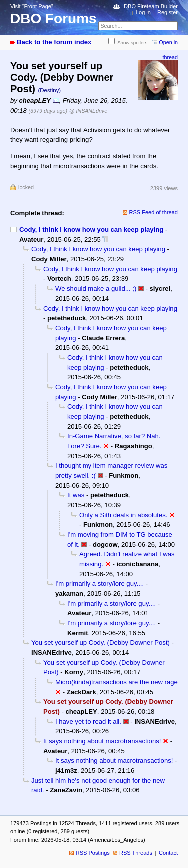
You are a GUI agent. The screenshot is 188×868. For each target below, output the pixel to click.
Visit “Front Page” (32, 6)
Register (168, 12)
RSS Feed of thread (154, 212)
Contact (168, 853)
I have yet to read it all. (88, 722)
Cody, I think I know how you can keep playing (91, 230)
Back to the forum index (54, 42)
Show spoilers (132, 43)
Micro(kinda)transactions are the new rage (117, 682)
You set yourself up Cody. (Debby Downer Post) (101, 643)
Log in (143, 12)
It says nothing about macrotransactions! (102, 741)
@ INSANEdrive (88, 111)
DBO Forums (53, 19)
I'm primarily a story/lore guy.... (100, 584)
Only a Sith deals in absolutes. (123, 515)
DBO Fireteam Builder (151, 6)
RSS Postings (93, 853)
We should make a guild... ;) (96, 289)
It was (76, 495)
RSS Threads (136, 853)
